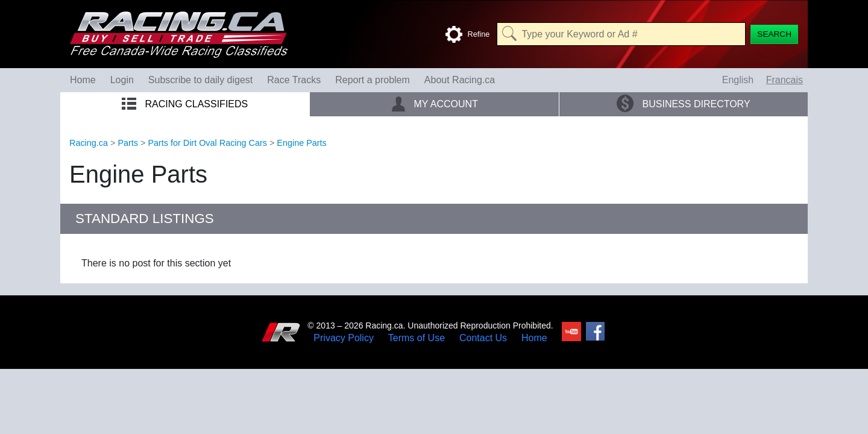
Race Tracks (294, 80)
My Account (434, 104)
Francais (785, 80)
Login (122, 80)
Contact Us (483, 338)
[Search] (774, 34)
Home (83, 80)
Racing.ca (89, 143)
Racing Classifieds (185, 104)
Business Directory (683, 103)
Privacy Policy (344, 338)
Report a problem (373, 80)
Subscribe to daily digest (200, 80)
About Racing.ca (460, 80)
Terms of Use (417, 338)
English (738, 80)
